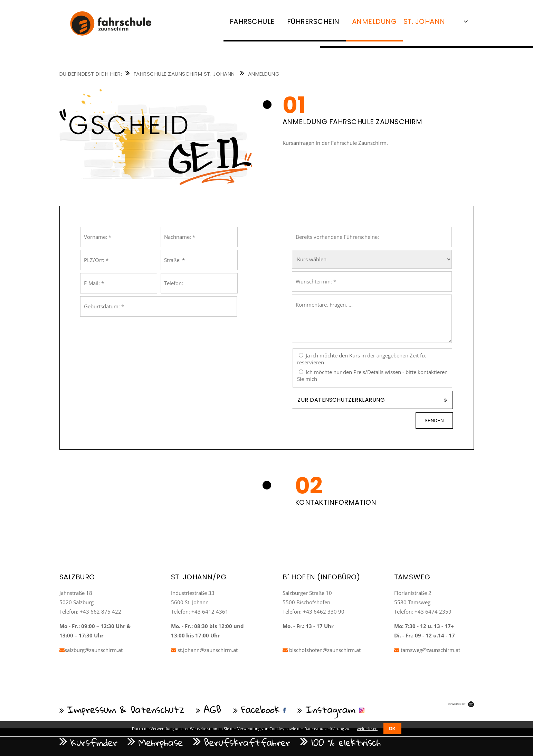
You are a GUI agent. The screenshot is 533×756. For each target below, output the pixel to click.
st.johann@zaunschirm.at (204, 650)
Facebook (260, 709)
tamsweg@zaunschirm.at (427, 650)
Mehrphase (161, 742)
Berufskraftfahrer (247, 742)
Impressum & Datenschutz (126, 709)
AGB (213, 709)
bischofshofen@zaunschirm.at (322, 650)
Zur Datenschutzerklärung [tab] (341, 400)
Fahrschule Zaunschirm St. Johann (184, 74)
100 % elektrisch (346, 742)
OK (392, 729)
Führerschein (313, 21)
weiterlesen (367, 729)
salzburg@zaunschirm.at (91, 650)
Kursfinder (94, 742)
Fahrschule (252, 21)
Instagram (330, 709)
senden (434, 421)
